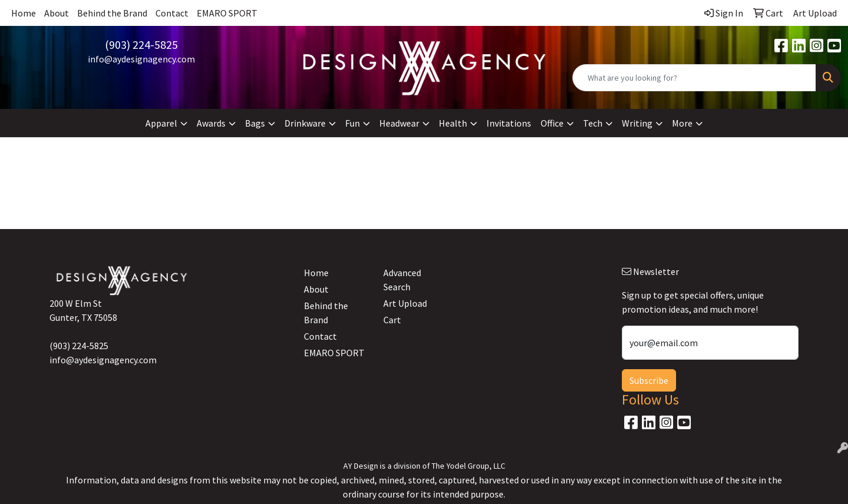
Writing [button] (637, 123)
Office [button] (552, 123)
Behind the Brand (112, 13)
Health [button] (453, 123)
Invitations (509, 123)
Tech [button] (593, 123)
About (57, 13)
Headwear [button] (399, 123)
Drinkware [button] (305, 123)
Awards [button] (211, 123)
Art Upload (405, 303)
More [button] (682, 123)
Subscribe (649, 380)
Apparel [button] (161, 123)
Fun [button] (352, 123)
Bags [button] (255, 123)
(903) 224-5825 (141, 44)
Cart (392, 320)
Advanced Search (402, 280)
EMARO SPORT (227, 13)
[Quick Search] (694, 78)
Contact (172, 13)
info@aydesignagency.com (141, 59)
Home (24, 13)
